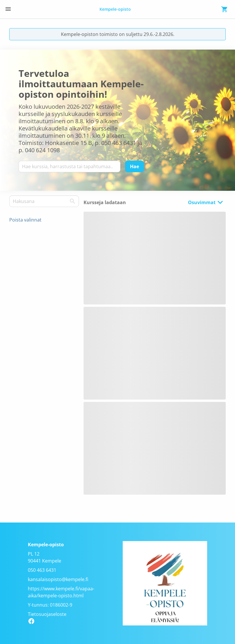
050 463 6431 (42, 570)
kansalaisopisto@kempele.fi (58, 579)
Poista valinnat (25, 220)
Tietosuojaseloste (47, 614)
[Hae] (134, 166)
